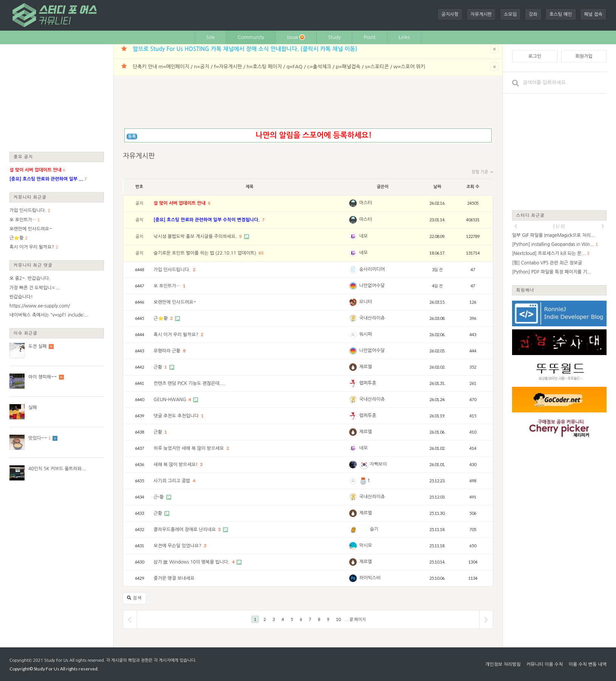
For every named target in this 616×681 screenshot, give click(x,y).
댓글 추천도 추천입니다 (177, 416)
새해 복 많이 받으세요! (176, 465)
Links (404, 37)
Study (334, 37)
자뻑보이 (373, 464)
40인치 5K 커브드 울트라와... (57, 469)
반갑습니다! (21, 297)
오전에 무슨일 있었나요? (178, 546)
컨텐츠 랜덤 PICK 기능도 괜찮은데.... (189, 383)
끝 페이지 (358, 619)
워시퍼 (366, 334)
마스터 (366, 203)
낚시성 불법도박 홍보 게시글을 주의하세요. (196, 236)
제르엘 (366, 367)
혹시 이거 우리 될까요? (32, 247)
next (603, 226)
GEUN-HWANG (170, 400)
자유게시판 (481, 14)
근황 (158, 367)
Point (369, 37)
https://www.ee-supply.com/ (40, 306)
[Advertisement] (57, 97)
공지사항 (450, 14)
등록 (132, 137)
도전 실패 (37, 346)
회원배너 (525, 290)
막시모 (366, 545)
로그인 (535, 56)
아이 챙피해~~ (43, 377)
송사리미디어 (372, 269)
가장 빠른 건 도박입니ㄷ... (35, 288)
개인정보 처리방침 (503, 664)
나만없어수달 (372, 286)
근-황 (159, 497)
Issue (296, 37)
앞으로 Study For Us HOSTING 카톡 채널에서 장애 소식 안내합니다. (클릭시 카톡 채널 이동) (245, 49)
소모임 (510, 14)
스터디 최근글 (531, 215)
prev (516, 226)
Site (210, 37)
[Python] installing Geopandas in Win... (553, 244)
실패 (33, 408)
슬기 (369, 529)
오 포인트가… (23, 220)
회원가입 (584, 56)
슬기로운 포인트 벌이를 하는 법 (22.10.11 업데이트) (205, 253)
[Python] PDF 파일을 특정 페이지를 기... (552, 272)
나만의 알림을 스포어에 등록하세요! (313, 135)
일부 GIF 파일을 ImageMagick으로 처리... (553, 235)
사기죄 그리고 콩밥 (172, 481)
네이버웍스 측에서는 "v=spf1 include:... (49, 315)
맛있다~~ (38, 438)
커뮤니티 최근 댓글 (33, 265)
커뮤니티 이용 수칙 (545, 664)
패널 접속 (593, 14)
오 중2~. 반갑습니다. (30, 278)
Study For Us (56, 660)
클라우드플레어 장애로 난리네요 (185, 530)
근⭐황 (17, 238)
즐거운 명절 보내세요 (174, 578)
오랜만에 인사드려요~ (31, 229)
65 (261, 253)
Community (251, 37)
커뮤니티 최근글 (30, 197)
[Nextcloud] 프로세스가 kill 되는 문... (549, 253)
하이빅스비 (370, 578)
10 (338, 619)
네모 (364, 236)
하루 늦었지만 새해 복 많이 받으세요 (189, 448)
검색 (135, 598)
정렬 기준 (482, 172)
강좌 (533, 14)
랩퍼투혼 (368, 383)
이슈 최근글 (26, 333)
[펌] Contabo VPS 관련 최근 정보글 (547, 263)
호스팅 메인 (561, 14)
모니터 (366, 302)
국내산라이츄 (372, 318)
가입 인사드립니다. (28, 210)
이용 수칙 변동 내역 (588, 664)
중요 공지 (23, 157)
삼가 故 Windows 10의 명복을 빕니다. (192, 562)
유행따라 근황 (167, 351)
